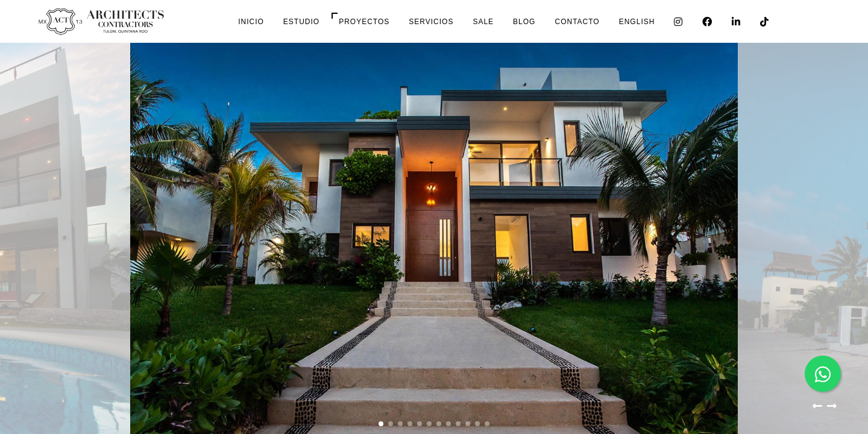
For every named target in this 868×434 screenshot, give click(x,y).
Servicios (431, 22)
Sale (483, 22)
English (637, 22)
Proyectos (364, 22)
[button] (817, 409)
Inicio (251, 22)
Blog (524, 22)
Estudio (301, 22)
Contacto (577, 22)
